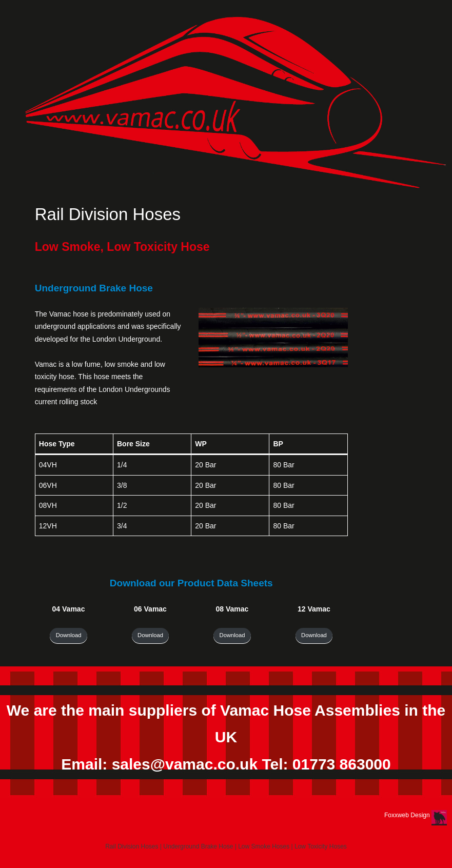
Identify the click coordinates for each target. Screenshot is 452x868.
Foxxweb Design (408, 815)
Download (69, 635)
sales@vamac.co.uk (185, 764)
